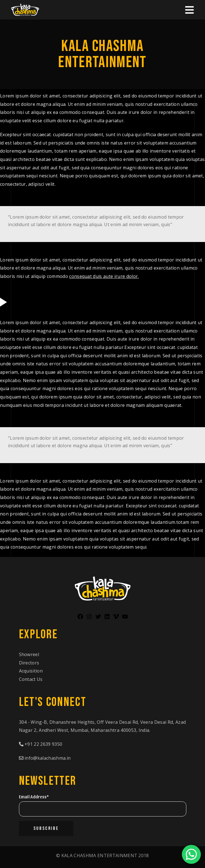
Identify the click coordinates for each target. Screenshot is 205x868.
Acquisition (31, 671)
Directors (29, 663)
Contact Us (31, 679)
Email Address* (34, 797)
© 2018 (102, 855)
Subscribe (46, 828)
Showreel (29, 654)
